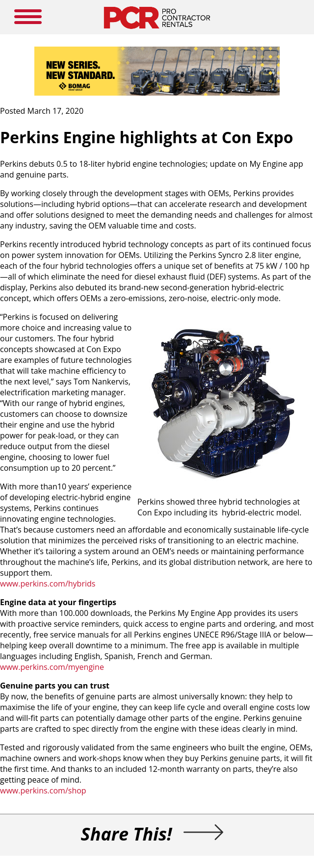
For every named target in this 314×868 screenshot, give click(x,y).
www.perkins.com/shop (43, 791)
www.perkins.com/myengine (52, 667)
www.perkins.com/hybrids (48, 584)
